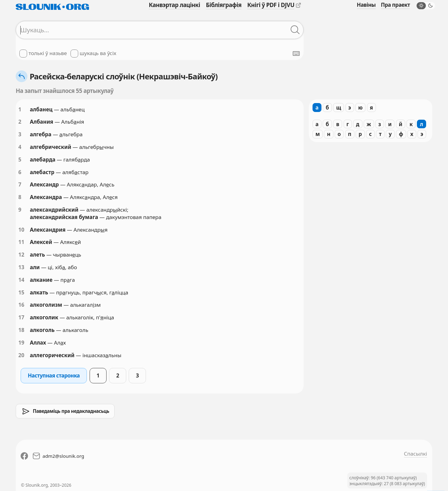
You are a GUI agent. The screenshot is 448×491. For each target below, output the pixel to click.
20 (21, 355)
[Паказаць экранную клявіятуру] (296, 54)
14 (21, 280)
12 (21, 255)
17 (21, 317)
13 (21, 267)
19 (21, 343)
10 (21, 230)
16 (21, 305)
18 (21, 330)
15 (21, 292)
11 (21, 242)
